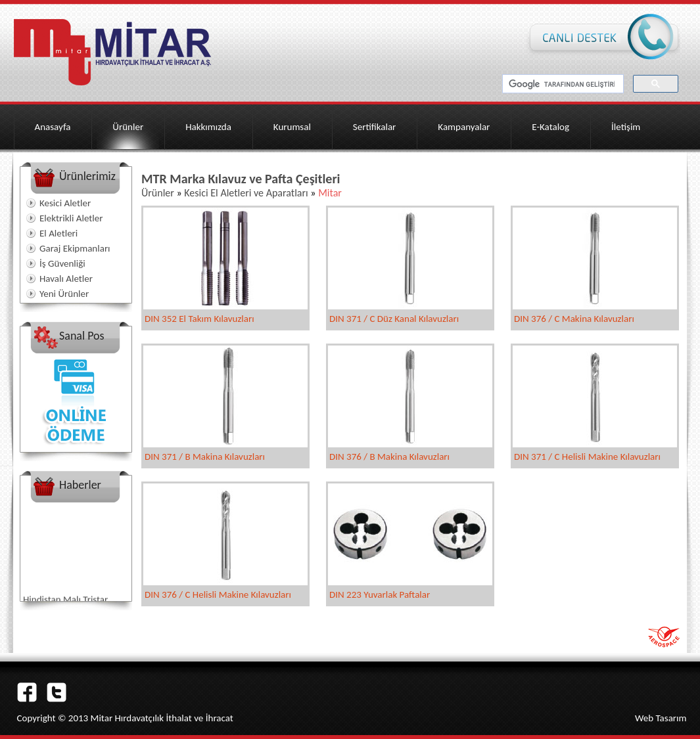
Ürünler (128, 127)
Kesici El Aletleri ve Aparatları (246, 193)
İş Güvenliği (62, 263)
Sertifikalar (375, 127)
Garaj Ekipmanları (75, 248)
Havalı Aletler (66, 279)
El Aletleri (58, 233)
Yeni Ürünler (64, 294)
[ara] (562, 84)
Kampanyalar (464, 127)
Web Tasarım (661, 718)
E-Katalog (550, 127)
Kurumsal (292, 127)
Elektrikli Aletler (71, 218)
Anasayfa (53, 127)
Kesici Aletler (65, 203)
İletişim (626, 127)
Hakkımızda (208, 127)
